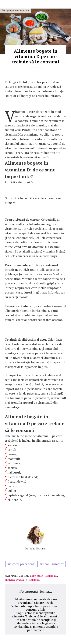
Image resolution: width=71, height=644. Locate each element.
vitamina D (51, 576)
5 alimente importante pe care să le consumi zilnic (36, 608)
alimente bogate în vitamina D (22, 580)
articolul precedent (21, 564)
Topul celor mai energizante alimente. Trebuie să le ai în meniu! (36, 615)
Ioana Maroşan (37, 548)
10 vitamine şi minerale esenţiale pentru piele (36, 628)
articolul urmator (52, 564)
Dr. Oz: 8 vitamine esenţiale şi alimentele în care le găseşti (36, 621)
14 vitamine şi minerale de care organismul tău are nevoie (36, 601)
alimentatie (37, 576)
